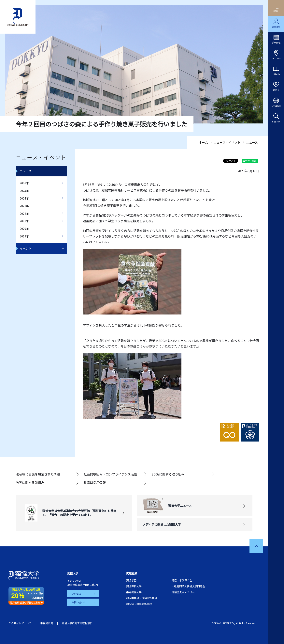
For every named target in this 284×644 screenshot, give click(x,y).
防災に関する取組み (30, 482)
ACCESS (276, 58)
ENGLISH (276, 106)
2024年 (24, 198)
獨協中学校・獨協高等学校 (142, 598)
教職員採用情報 (95, 482)
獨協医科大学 (134, 586)
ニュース (26, 171)
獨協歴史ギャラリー (183, 592)
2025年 (24, 191)
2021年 (24, 221)
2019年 (24, 236)
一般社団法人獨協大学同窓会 (188, 586)
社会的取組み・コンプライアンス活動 (110, 474)
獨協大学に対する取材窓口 (77, 623)
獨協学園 (131, 580)
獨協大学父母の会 (182, 580)
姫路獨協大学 (134, 592)
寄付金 (276, 90)
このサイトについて (20, 623)
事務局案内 (47, 623)
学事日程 (276, 43)
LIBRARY (276, 74)
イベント (26, 248)
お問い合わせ (79, 602)
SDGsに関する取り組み (168, 474)
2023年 (24, 206)
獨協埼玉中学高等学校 (139, 604)
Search (276, 122)
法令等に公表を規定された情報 (38, 474)
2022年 (24, 214)
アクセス (77, 594)
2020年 (24, 229)
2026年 (24, 183)
